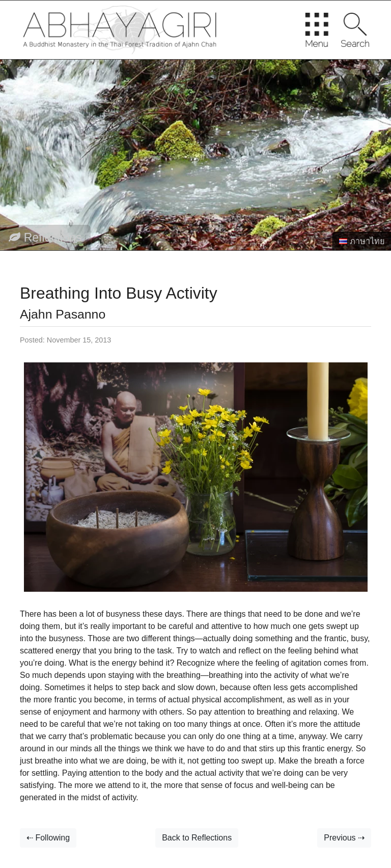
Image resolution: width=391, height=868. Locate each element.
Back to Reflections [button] (197, 838)
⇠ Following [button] (48, 838)
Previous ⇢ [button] (344, 838)
